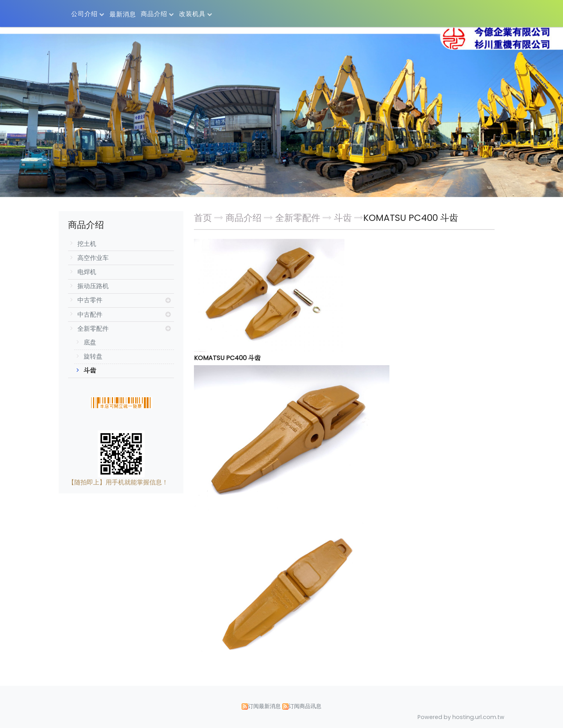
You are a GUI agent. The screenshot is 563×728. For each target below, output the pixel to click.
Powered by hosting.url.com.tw (461, 717)
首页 (203, 218)
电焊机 (87, 272)
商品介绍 (245, 218)
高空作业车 (93, 258)
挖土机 (87, 244)
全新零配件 (93, 329)
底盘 (90, 342)
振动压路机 (93, 286)
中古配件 (90, 315)
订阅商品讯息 (305, 706)
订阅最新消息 (264, 706)
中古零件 (90, 300)
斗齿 (90, 370)
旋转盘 (93, 356)
